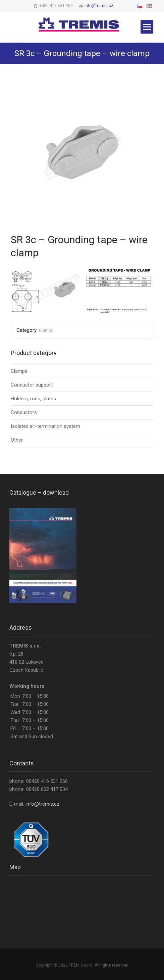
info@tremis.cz (99, 6)
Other (17, 440)
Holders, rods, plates (33, 399)
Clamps (46, 330)
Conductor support (32, 385)
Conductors (24, 412)
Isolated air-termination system (45, 426)
